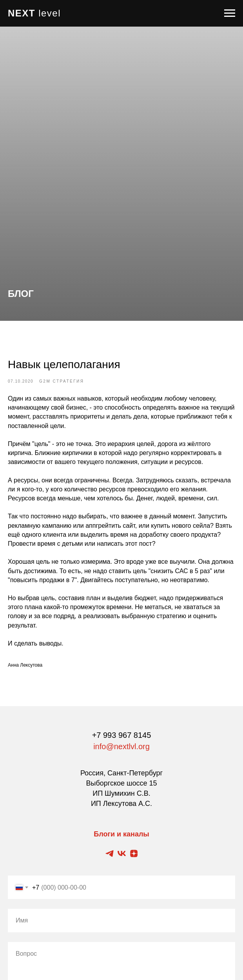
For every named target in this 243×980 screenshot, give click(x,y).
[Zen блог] (134, 853)
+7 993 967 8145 (122, 735)
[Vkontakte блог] (122, 853)
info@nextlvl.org (121, 746)
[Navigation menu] (230, 13)
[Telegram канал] (110, 853)
